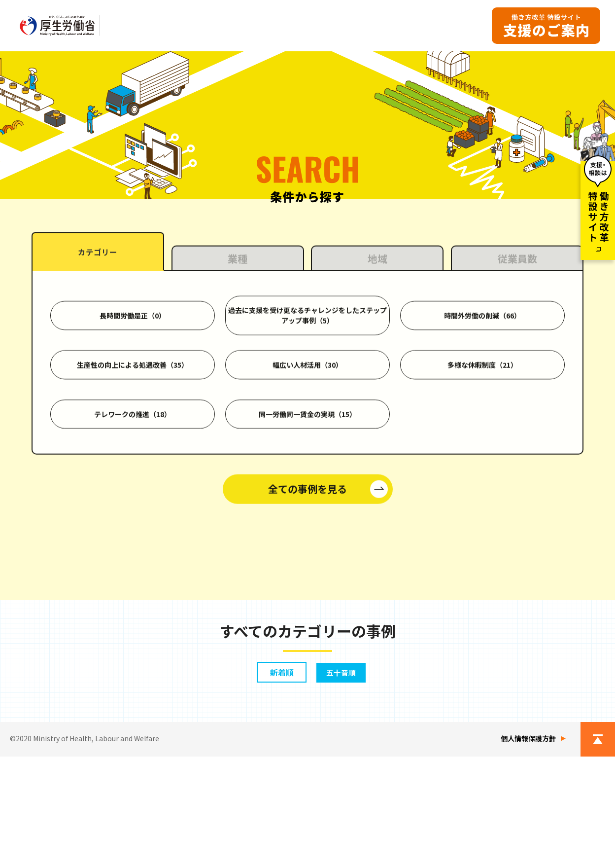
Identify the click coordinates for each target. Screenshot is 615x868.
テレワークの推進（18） (133, 537)
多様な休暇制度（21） (482, 488)
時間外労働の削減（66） (482, 438)
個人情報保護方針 (528, 850)
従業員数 (517, 381)
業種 (238, 381)
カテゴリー (98, 377)
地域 (377, 381)
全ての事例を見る (307, 612)
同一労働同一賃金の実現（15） (307, 537)
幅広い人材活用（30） (307, 488)
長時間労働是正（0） (133, 438)
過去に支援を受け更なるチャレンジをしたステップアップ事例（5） (307, 438)
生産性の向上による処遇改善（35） (133, 488)
